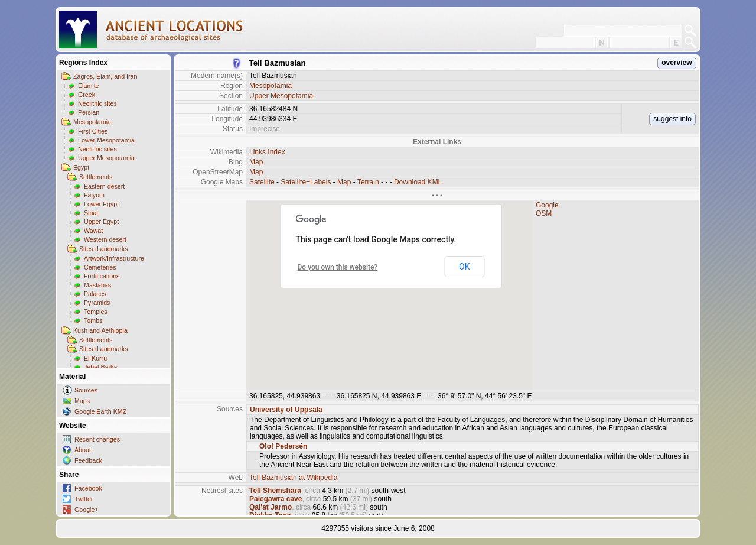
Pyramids (97, 303)
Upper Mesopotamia (106, 158)
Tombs (93, 320)
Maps (82, 401)
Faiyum (94, 195)
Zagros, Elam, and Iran (105, 76)
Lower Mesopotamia (106, 140)
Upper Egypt (101, 222)
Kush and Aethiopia (100, 330)
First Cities (93, 131)
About (83, 450)
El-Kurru (95, 358)
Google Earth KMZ (100, 411)
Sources (86, 390)
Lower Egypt (101, 204)
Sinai (91, 213)
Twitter (84, 499)
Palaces (95, 294)
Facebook (88, 488)
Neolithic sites (97, 103)
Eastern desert (104, 186)
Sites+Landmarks (104, 249)
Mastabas (97, 285)
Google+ (87, 510)
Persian (89, 112)
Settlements (96, 177)
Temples (96, 312)
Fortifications (102, 276)
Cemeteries (100, 267)
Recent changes (97, 439)
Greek (87, 95)
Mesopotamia (92, 122)
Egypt (81, 167)
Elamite (89, 86)
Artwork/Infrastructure (114, 258)
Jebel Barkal (101, 367)
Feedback (88, 460)
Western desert (105, 239)
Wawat (93, 231)
